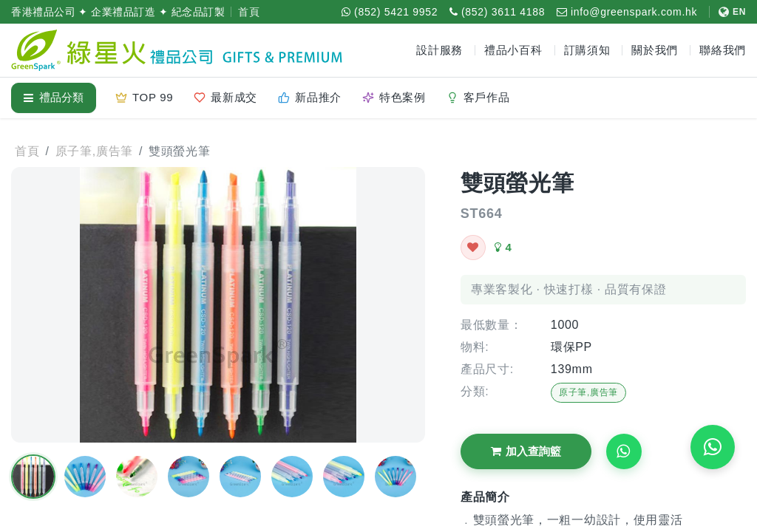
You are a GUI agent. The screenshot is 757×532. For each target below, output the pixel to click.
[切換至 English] (727, 12)
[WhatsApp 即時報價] (713, 447)
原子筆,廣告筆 (588, 392)
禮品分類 (54, 97)
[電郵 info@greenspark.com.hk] (627, 12)
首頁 (249, 12)
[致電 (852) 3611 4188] (497, 12)
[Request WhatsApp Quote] (624, 451)
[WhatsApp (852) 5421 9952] (390, 12)
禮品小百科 (513, 50)
